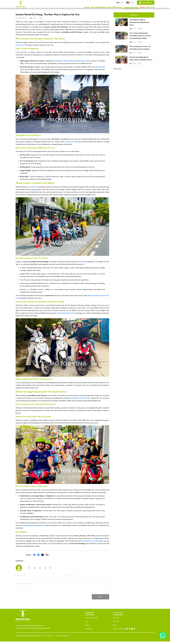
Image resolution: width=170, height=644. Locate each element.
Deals (143, 8)
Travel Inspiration (131, 8)
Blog (114, 627)
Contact (116, 624)
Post (100, 599)
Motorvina (117, 71)
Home (87, 8)
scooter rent (20, 47)
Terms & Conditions (63, 638)
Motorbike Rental (99, 8)
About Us (150, 8)
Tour (87, 624)
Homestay (89, 631)
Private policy (49, 638)
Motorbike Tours (115, 8)
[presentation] (32, 599)
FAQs (40, 638)
